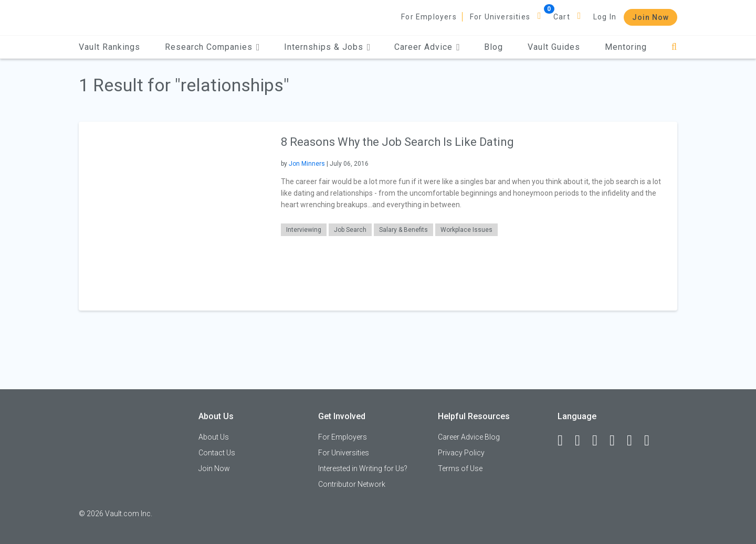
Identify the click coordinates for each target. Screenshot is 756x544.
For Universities (500, 17)
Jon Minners (307, 164)
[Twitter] (600, 441)
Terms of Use (460, 468)
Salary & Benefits (403, 230)
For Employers (429, 17)
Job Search (350, 230)
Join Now (650, 17)
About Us (214, 437)
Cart (562, 17)
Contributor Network (352, 484)
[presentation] (173, 216)
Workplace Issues (466, 230)
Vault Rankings (109, 47)
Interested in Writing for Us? (363, 468)
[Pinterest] (634, 441)
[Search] (674, 47)
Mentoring (626, 47)
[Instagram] (617, 441)
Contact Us (217, 453)
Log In (605, 17)
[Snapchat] (652, 441)
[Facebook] (565, 441)
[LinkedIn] (582, 441)
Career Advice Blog (469, 437)
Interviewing (304, 230)
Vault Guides (554, 47)
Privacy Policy (461, 453)
